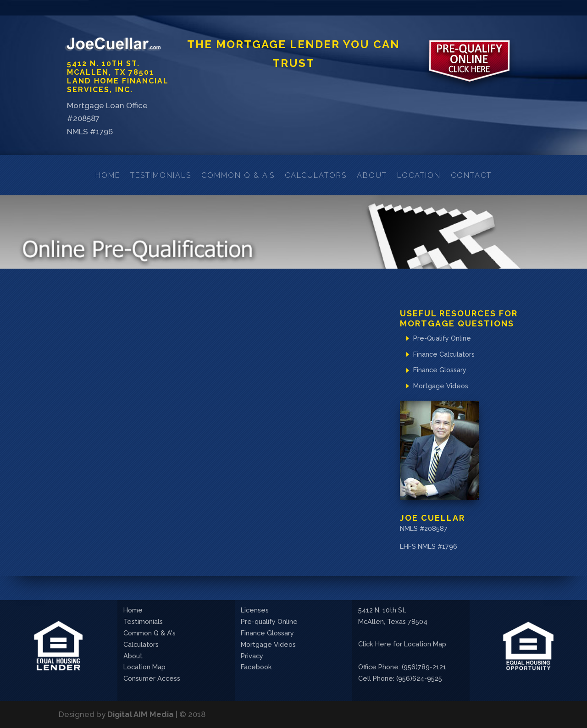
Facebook (256, 667)
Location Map (144, 667)
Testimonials (161, 175)
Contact (471, 175)
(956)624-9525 (419, 678)
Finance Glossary (440, 370)
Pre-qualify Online (269, 621)
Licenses (255, 610)
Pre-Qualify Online (442, 338)
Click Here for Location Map (402, 644)
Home (108, 175)
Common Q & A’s (238, 175)
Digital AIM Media (141, 714)
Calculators (316, 175)
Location (419, 175)
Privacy (252, 656)
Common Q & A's (150, 633)
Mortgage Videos (441, 386)
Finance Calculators (444, 354)
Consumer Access (152, 678)
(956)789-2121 (424, 667)
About (372, 175)
